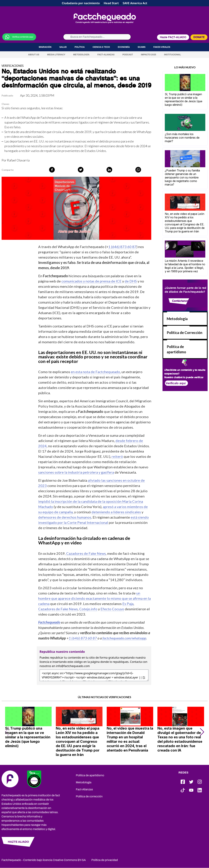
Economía (124, 47)
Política (80, 47)
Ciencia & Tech (101, 47)
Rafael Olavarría (18, 160)
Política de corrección (89, 796)
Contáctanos (180, 301)
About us (34, 55)
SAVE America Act (135, 3)
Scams (142, 47)
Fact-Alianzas (106, 55)
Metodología (81, 55)
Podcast (128, 55)
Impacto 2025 (149, 55)
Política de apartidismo (90, 775)
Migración (45, 47)
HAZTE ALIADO (18, 842)
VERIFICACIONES (13, 66)
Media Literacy (56, 55)
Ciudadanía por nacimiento (81, 3)
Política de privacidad (105, 860)
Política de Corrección (185, 333)
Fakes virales (162, 47)
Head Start (111, 3)
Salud (63, 47)
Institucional (173, 55)
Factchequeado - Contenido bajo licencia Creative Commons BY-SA (44, 860)
